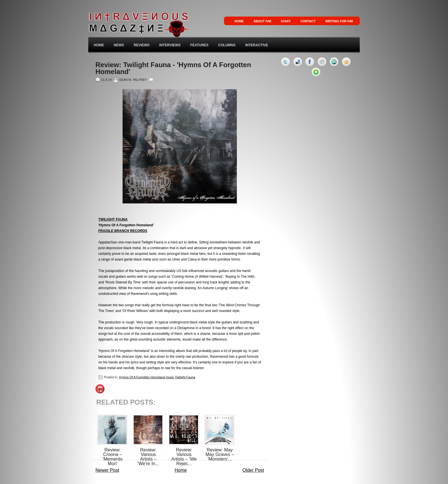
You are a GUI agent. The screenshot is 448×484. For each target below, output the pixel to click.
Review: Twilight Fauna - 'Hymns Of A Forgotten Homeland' (173, 68)
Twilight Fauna (185, 377)
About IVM (262, 21)
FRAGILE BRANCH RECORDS (123, 231)
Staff (286, 21)
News (119, 45)
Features (199, 45)
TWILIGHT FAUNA (113, 219)
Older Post (253, 470)
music (170, 377)
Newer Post (107, 470)
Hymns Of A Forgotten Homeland (142, 377)
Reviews (142, 45)
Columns (227, 45)
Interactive (257, 45)
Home (239, 21)
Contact (308, 21)
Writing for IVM (339, 21)
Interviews (170, 45)
